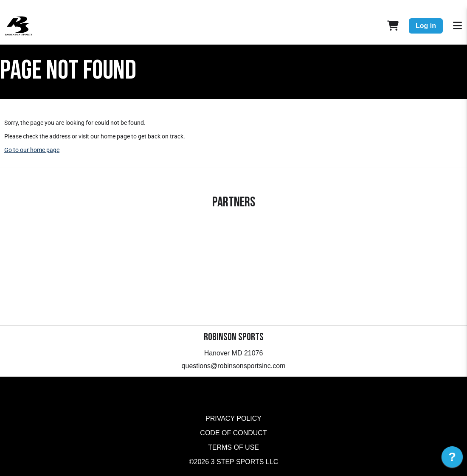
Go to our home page (32, 150)
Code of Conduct (233, 433)
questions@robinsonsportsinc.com (234, 366)
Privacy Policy (233, 418)
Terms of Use (233, 447)
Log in (426, 26)
